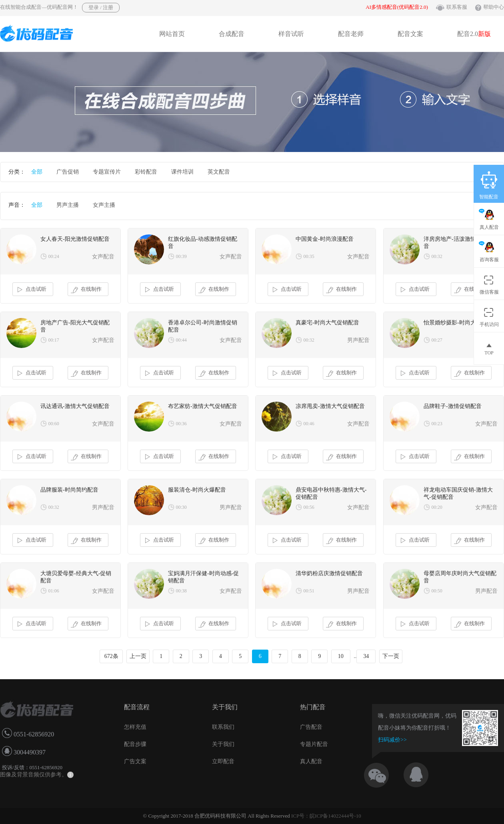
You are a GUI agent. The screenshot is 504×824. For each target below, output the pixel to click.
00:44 (181, 340)
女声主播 (104, 205)
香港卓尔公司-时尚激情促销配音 (203, 326)
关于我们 (223, 744)
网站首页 (172, 34)
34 (366, 656)
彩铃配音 (146, 172)
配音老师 (351, 34)
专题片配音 (314, 744)
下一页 (391, 656)
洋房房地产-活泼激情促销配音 (458, 243)
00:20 (437, 507)
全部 (37, 172)
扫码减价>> (392, 740)
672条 (111, 656)
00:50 (437, 591)
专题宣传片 (107, 172)
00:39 (181, 256)
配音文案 (410, 34)
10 (341, 656)
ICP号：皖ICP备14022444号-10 (326, 816)
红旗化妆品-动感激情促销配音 (203, 243)
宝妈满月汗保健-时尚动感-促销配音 (203, 577)
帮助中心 (494, 7)
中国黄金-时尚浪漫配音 (325, 239)
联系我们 (223, 727)
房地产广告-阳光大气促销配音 (75, 326)
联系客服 (457, 7)
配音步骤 (135, 744)
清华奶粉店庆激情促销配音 (329, 573)
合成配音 (232, 34)
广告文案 (135, 761)
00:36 (181, 424)
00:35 (309, 256)
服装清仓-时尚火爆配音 (197, 490)
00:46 (309, 424)
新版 (484, 34)
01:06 (54, 591)
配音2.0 (474, 34)
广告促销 (68, 172)
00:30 (181, 507)
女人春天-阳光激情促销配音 (75, 239)
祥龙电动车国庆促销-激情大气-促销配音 (458, 493)
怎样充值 (135, 727)
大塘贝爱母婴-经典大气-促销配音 (76, 577)
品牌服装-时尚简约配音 (69, 490)
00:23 (437, 424)
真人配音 (311, 761)
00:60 (54, 424)
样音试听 (291, 34)
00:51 (309, 591)
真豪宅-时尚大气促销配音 (327, 323)
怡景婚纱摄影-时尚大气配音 (458, 323)
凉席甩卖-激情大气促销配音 (330, 406)
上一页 (138, 656)
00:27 (437, 340)
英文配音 (219, 172)
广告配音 (311, 727)
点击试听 (31, 290)
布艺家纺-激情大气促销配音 (203, 406)
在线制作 (86, 290)
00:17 (54, 340)
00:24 (54, 256)
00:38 (181, 591)
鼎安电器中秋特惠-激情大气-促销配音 (331, 493)
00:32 (437, 256)
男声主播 (68, 205)
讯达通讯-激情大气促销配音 (75, 406)
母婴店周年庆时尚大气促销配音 (460, 577)
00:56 (309, 507)
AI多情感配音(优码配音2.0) (397, 7)
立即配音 (223, 761)
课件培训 (182, 172)
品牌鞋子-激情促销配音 (453, 406)
